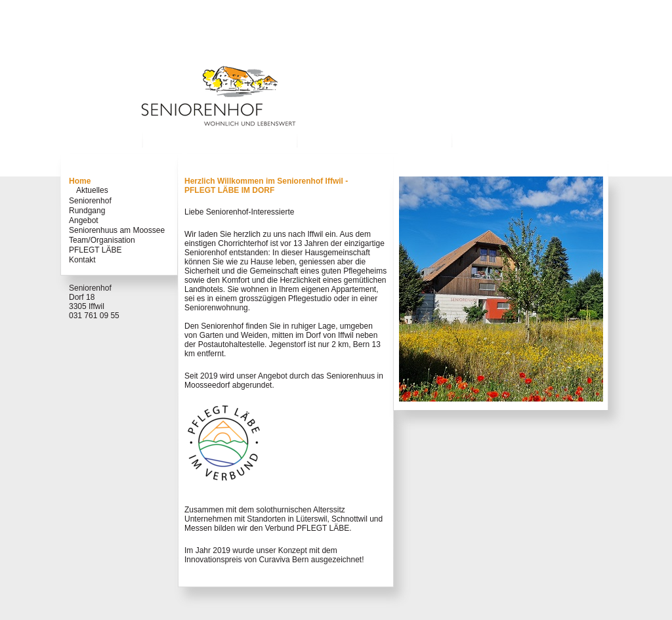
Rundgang (87, 211)
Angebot (84, 220)
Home (80, 181)
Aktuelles (92, 190)
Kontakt (82, 260)
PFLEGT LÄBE (95, 250)
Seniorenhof (90, 201)
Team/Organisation (102, 240)
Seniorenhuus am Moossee (117, 230)
